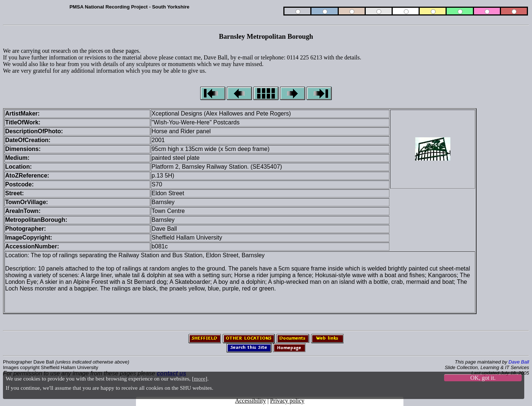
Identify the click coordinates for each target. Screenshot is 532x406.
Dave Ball (519, 362)
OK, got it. (483, 378)
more (200, 379)
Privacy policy (287, 401)
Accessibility (250, 401)
